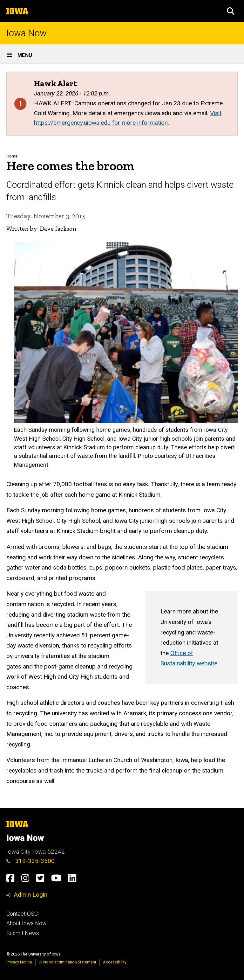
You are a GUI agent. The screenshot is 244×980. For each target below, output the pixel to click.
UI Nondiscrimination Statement (68, 962)
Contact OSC (22, 914)
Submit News (23, 933)
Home (12, 156)
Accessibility (115, 962)
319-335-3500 (30, 861)
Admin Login (30, 895)
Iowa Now (27, 33)
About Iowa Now (26, 923)
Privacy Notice (19, 962)
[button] (231, 11)
